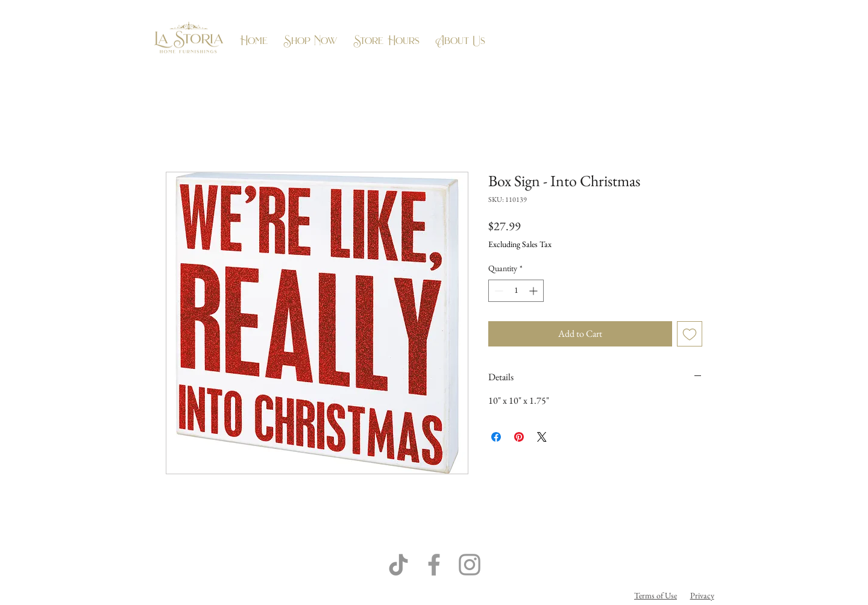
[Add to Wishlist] (690, 334)
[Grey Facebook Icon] (434, 565)
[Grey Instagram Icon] (470, 565)
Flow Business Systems (501, 595)
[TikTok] (398, 565)
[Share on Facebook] (496, 437)
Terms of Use (656, 595)
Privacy (702, 595)
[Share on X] (542, 437)
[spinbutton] (516, 291)
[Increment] (534, 291)
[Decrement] (498, 291)
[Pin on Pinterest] (519, 437)
